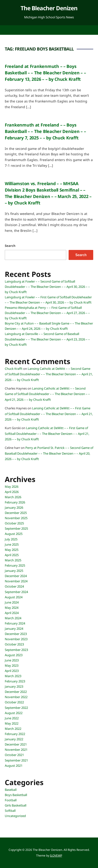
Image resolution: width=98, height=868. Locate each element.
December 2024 (16, 576)
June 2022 (12, 718)
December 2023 (16, 634)
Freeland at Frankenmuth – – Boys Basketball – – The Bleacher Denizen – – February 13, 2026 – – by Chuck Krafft (45, 73)
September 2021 (16, 760)
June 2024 (12, 602)
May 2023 (12, 665)
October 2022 (14, 702)
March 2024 (13, 618)
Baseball (11, 790)
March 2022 (13, 729)
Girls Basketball (16, 805)
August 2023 (14, 655)
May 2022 (12, 723)
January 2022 (14, 739)
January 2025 (14, 571)
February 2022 (15, 734)
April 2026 (12, 492)
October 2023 (14, 644)
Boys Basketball (16, 795)
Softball (10, 811)
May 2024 (12, 608)
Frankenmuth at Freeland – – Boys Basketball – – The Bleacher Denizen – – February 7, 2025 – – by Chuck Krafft (45, 131)
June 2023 (12, 660)
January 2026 (14, 508)
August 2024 (14, 597)
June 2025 (12, 544)
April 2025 (12, 555)
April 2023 (12, 671)
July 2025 (11, 539)
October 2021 (14, 755)
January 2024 (14, 629)
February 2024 (15, 623)
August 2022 (14, 713)
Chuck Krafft (14, 369)
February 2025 (15, 565)
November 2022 (16, 697)
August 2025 (14, 534)
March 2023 (13, 676)
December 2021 (16, 744)
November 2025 (16, 518)
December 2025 (16, 513)
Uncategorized (15, 816)
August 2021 (14, 766)
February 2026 (15, 502)
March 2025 (13, 560)
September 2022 (16, 708)
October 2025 (14, 523)
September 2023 (16, 650)
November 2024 (16, 581)
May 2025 (12, 550)
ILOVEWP (56, 855)
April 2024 (12, 613)
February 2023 (15, 681)
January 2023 (14, 686)
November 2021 (16, 750)
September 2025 (16, 528)
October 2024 (14, 586)
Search (10, 246)
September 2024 (16, 592)
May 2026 (12, 487)
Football (11, 800)
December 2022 (16, 692)
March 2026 (13, 497)
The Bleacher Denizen (49, 8)
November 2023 (16, 639)
